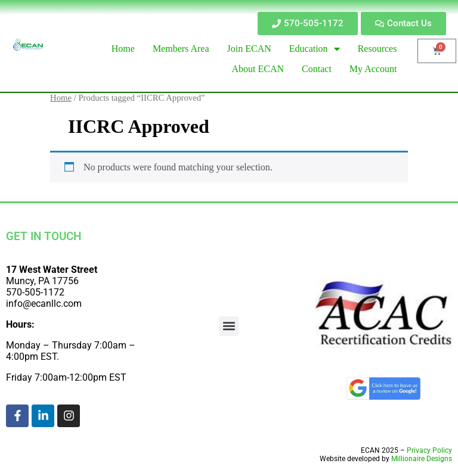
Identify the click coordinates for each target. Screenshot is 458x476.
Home (61, 98)
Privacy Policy (429, 450)
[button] (229, 326)
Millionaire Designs (422, 459)
